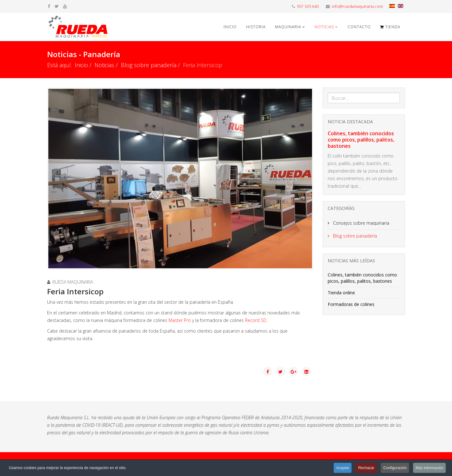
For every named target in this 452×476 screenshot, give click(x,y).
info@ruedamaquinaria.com (357, 6)
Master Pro (180, 320)
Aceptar (342, 468)
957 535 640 (308, 6)
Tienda (390, 27)
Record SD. (256, 320)
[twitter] (57, 6)
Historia (256, 27)
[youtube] (65, 6)
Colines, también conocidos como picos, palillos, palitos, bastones (361, 140)
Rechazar (366, 468)
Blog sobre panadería (149, 65)
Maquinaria (288, 27)
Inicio (230, 27)
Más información (429, 468)
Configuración (395, 468)
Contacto (359, 27)
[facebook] (49, 6)
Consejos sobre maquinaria (361, 223)
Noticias (324, 27)
